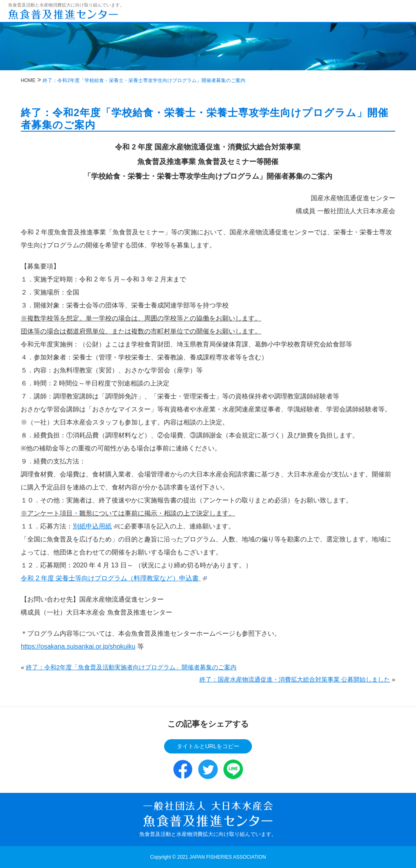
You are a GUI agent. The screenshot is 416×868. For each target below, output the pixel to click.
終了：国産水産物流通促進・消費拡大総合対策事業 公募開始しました (295, 679)
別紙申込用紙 (95, 526)
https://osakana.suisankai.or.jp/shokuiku (78, 646)
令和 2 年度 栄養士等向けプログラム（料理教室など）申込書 (114, 578)
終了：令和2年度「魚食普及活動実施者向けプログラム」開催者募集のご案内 (131, 667)
